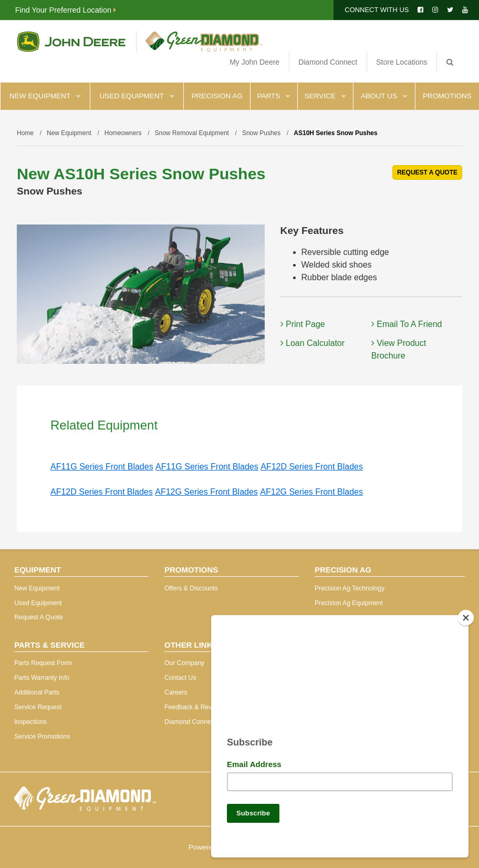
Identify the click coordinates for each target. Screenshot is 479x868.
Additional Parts (37, 692)
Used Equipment (137, 96)
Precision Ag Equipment (349, 603)
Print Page (303, 324)
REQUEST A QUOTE (427, 172)
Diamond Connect (328, 62)
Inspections (30, 722)
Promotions (447, 96)
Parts (274, 96)
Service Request (38, 707)
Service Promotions (42, 737)
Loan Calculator (313, 343)
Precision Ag (217, 96)
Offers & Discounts (191, 588)
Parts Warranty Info (42, 678)
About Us (384, 96)
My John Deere (254, 62)
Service (325, 96)
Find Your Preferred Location (66, 10)
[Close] (466, 614)
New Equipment (45, 96)
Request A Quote (39, 617)
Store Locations (402, 62)
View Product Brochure (399, 349)
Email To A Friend (407, 324)
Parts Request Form (43, 663)
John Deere (71, 42)
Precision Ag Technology (350, 588)
